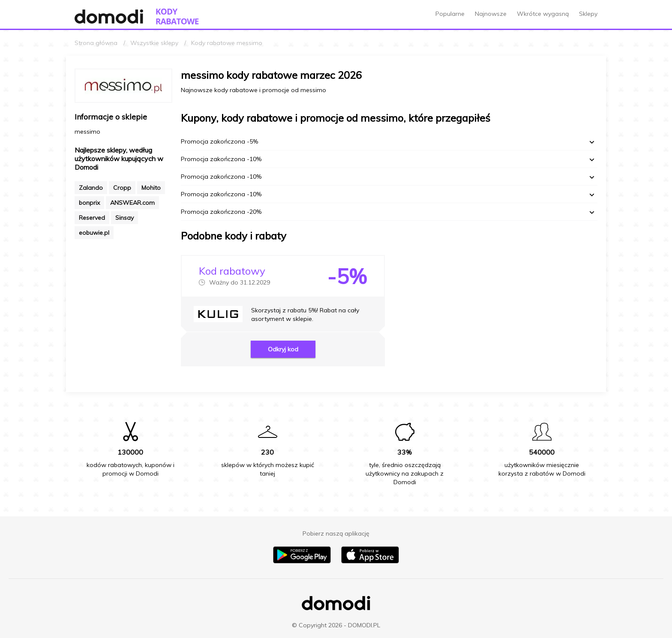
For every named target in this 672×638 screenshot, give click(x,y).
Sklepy (588, 14)
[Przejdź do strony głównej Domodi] (109, 16)
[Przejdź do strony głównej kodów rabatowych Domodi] (177, 16)
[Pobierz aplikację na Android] (302, 561)
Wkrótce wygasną (543, 14)
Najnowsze (491, 14)
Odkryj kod (283, 349)
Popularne (450, 14)
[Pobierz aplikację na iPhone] (370, 561)
